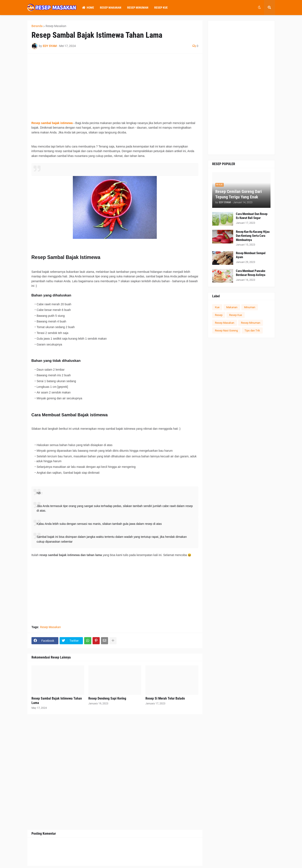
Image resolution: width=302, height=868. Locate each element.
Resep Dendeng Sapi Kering (107, 698)
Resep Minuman (251, 323)
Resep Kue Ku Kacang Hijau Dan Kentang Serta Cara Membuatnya (253, 236)
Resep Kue (236, 315)
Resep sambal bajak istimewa (52, 123)
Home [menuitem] (88, 8)
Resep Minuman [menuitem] (138, 8)
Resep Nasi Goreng (226, 331)
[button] (259, 8)
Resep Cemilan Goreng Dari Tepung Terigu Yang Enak (239, 194)
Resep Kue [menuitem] (161, 8)
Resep (219, 315)
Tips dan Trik (252, 331)
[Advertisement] (115, 87)
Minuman (250, 307)
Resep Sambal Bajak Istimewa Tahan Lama (57, 701)
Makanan (232, 307)
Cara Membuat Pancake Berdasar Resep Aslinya (251, 273)
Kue (217, 307)
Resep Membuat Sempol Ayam (251, 255)
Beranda (37, 26)
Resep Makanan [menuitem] (111, 8)
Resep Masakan (56, 26)
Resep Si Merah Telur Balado (165, 698)
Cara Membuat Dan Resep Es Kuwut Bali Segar (252, 216)
